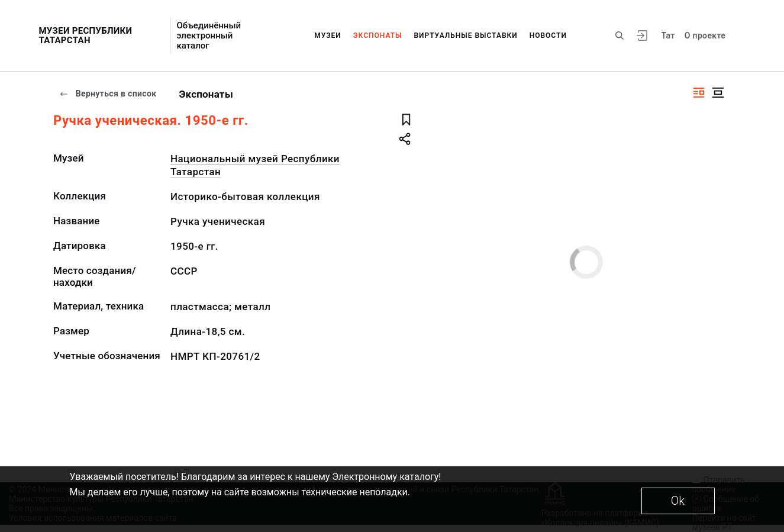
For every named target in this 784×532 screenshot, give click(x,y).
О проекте (705, 36)
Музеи (328, 36)
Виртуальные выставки (465, 36)
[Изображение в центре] (718, 93)
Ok (678, 501)
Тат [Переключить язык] (668, 36)
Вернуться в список (108, 93)
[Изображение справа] (699, 93)
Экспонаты (378, 36)
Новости (548, 36)
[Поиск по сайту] (620, 36)
